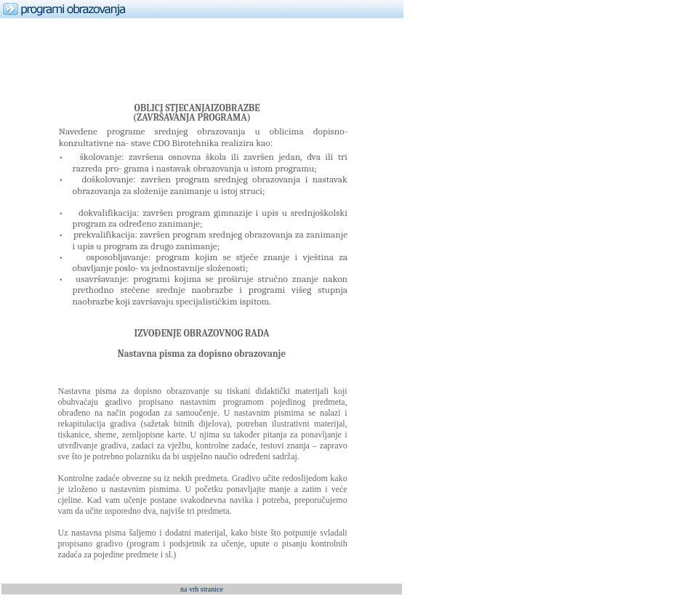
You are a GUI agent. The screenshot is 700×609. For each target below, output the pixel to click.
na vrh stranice (202, 589)
